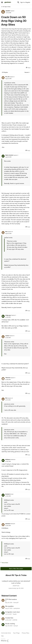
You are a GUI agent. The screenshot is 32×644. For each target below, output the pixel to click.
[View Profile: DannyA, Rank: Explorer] (3, 625)
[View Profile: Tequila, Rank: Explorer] (3, 613)
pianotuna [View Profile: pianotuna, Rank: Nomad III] (8, 524)
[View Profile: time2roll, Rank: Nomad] (3, 495)
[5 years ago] (8, 620)
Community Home (6, 633)
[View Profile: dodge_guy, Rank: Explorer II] (3, 316)
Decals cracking (10, 624)
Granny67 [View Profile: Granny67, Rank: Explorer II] (16, 603)
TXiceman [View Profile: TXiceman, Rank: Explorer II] (8, 378)
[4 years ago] (8, 614)
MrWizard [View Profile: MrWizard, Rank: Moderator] (8, 460)
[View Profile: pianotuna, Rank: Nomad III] (3, 525)
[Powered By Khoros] (16, 640)
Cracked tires (9, 618)
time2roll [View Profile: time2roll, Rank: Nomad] (7, 494)
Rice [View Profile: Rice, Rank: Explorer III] (6, 232)
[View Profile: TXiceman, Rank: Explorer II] (3, 379)
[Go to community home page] (8, 2)
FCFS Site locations (11, 599)
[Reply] (28, 68)
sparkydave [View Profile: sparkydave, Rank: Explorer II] (17, 608)
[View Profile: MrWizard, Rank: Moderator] (3, 460)
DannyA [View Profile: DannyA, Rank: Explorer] (16, 626)
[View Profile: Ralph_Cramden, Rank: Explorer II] (3, 156)
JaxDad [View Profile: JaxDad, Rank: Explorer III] (7, 336)
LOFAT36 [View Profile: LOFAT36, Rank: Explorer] (15, 620)
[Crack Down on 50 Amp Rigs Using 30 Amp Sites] (8, 79)
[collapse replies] (16, 75)
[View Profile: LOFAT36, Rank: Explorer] (3, 619)
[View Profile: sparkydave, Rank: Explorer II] (3, 607)
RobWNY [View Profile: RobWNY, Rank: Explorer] (8, 11)
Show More (4, 563)
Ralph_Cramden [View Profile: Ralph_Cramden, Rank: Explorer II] (9, 155)
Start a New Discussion (16, 569)
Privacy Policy (25, 633)
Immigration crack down (13, 612)
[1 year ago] (9, 603)
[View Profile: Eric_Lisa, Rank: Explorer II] (3, 78)
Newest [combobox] (27, 72)
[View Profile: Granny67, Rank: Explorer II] (3, 600)
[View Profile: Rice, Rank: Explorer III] (3, 233)
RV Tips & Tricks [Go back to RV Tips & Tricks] (6, 7)
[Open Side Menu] (2, 2)
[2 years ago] (9, 608)
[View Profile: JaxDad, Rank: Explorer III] (3, 337)
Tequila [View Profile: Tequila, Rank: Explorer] (15, 614)
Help (2, 636)
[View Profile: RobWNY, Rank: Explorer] (3, 12)
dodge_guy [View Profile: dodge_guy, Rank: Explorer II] (8, 315)
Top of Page (16, 633)
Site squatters (9, 606)
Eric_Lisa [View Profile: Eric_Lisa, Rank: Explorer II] (7, 77)
